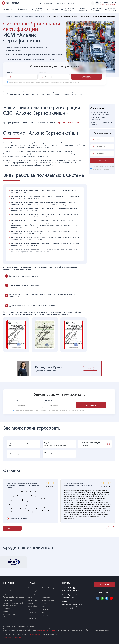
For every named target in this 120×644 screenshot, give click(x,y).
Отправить (86, 77)
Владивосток (32, 618)
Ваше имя (22, 75)
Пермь (30, 609)
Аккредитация (8, 600)
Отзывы (6, 611)
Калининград (46, 594)
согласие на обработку (34, 634)
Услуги (39, 3)
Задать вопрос (105, 592)
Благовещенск (46, 615)
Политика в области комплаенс (14, 597)
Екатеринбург (32, 606)
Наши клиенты (8, 608)
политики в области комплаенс (23, 632)
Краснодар (45, 609)
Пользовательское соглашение (46, 630)
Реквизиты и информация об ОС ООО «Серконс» (13, 604)
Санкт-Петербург (33, 591)
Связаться (105, 585)
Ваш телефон (54, 75)
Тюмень (30, 615)
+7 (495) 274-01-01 (109, 2)
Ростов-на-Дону (33, 600)
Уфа (43, 612)
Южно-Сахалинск (48, 600)
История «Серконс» (10, 591)
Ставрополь (32, 612)
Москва (30, 588)
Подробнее (88, 368)
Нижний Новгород (48, 588)
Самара (30, 603)
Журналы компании (10, 594)
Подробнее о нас (9, 588)
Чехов (44, 603)
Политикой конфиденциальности (70, 82)
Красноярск (46, 597)
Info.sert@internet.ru (71, 595)
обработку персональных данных (26, 82)
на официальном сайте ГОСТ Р (67, 123)
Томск (44, 591)
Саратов (44, 606)
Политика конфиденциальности (13, 637)
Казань (30, 597)
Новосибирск (32, 594)
